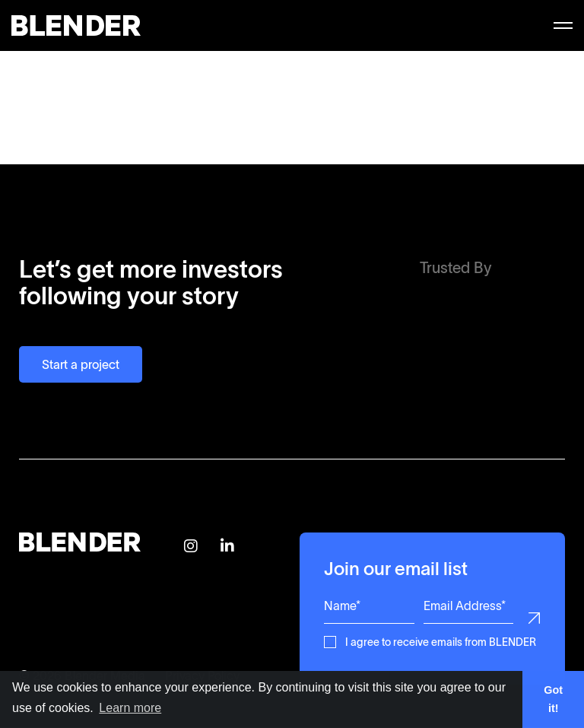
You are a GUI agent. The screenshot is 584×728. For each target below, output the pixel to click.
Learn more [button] (130, 708)
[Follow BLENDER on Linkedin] (227, 547)
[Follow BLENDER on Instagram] (191, 547)
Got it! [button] (553, 699)
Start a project (81, 364)
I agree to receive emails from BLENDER (441, 641)
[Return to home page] (80, 547)
